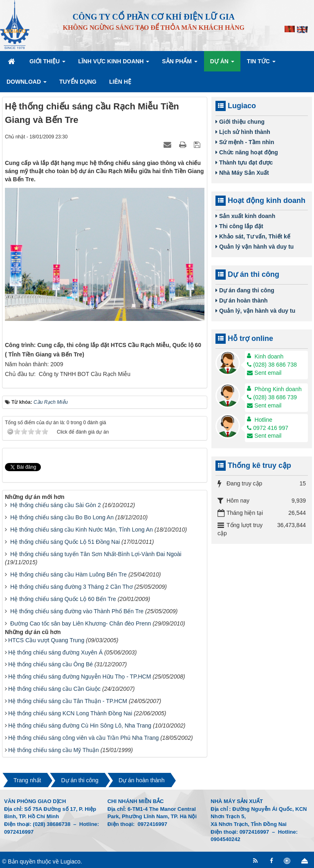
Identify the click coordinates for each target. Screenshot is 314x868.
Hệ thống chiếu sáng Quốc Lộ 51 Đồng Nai (65, 542)
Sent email (264, 373)
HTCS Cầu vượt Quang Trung (46, 640)
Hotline (264, 420)
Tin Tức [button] (261, 64)
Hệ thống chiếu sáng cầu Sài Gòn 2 (56, 505)
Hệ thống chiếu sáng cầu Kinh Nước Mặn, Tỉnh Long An (82, 530)
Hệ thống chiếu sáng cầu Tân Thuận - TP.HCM (68, 701)
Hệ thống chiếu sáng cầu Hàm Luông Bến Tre (68, 574)
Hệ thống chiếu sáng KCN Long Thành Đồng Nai (70, 713)
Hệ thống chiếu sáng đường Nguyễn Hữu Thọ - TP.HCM (80, 677)
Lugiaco (71, 861)
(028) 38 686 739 (272, 397)
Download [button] (27, 84)
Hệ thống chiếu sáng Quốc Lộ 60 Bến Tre (63, 599)
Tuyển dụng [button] (78, 82)
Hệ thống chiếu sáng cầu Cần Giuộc (54, 689)
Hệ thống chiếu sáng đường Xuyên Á (55, 652)
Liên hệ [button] (120, 82)
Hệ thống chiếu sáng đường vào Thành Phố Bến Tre (77, 611)
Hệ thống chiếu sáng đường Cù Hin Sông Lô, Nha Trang (80, 726)
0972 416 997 (268, 428)
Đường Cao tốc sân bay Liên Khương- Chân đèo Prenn (81, 623)
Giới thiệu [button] (47, 64)
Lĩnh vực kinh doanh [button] (114, 64)
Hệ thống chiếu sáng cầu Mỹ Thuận (54, 750)
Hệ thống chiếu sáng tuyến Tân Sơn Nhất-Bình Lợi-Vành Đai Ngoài (96, 554)
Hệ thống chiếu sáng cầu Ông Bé (50, 664)
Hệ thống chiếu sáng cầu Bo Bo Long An (62, 517)
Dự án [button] (222, 64)
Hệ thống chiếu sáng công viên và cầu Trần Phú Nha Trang (83, 738)
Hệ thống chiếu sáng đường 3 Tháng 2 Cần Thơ (72, 587)
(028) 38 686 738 (272, 365)
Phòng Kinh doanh (278, 389)
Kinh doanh (269, 356)
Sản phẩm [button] (179, 64)
